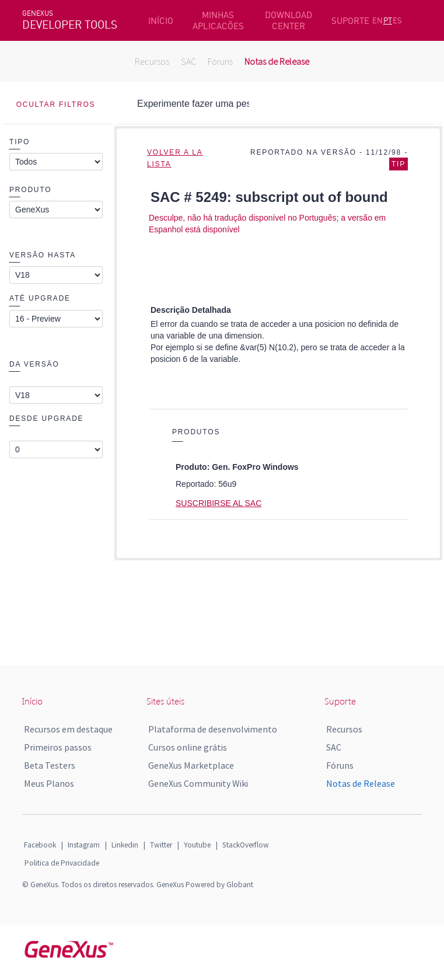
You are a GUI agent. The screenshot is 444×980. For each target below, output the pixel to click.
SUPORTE (350, 21)
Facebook (40, 845)
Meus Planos (49, 783)
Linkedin (125, 845)
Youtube (197, 845)
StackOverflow (246, 845)
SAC (188, 61)
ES (397, 20)
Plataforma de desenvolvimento (213, 729)
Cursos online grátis (188, 747)
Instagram (84, 845)
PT (388, 20)
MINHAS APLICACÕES (218, 20)
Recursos (152, 61)
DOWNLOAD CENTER (289, 20)
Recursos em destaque (68, 729)
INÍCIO (161, 21)
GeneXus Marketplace (191, 765)
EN (377, 20)
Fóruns (220, 61)
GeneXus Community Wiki (198, 783)
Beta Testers (50, 765)
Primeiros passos (58, 747)
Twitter (161, 845)
